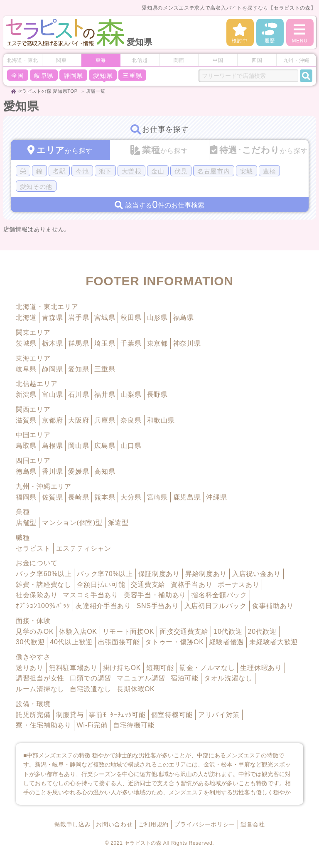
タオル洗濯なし (228, 678)
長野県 (157, 394)
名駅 (59, 171)
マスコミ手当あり (91, 595)
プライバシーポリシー (205, 824)
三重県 (132, 75)
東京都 (157, 343)
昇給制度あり (206, 574)
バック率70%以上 (105, 574)
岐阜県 (44, 75)
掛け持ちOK (122, 668)
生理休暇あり (261, 668)
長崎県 (79, 497)
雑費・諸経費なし (44, 585)
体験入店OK (78, 632)
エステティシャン (84, 548)
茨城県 (26, 343)
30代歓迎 (30, 642)
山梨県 (131, 394)
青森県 (52, 318)
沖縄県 (216, 497)
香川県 (52, 471)
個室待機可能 (172, 715)
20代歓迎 (262, 632)
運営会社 (253, 824)
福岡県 (26, 497)
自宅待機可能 (134, 725)
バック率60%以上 (44, 574)
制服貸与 (70, 715)
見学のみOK (35, 632)
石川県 (79, 394)
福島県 (184, 318)
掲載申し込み (72, 824)
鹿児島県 (187, 497)
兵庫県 (105, 420)
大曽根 (131, 171)
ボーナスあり (238, 585)
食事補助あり (273, 606)
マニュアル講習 (141, 678)
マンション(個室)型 (72, 523)
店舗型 (26, 523)
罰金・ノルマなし (207, 668)
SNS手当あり (158, 606)
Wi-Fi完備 (92, 725)
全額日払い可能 (101, 585)
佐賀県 (52, 497)
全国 (18, 75)
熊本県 (105, 497)
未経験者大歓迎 (274, 642)
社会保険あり (37, 595)
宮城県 (105, 318)
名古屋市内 (214, 171)
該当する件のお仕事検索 (159, 205)
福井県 (105, 394)
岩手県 (79, 318)
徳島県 (26, 471)
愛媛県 (79, 471)
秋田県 (131, 318)
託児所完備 (33, 715)
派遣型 (118, 523)
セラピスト (33, 548)
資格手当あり (191, 585)
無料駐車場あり (73, 668)
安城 (247, 171)
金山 (158, 171)
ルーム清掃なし (40, 689)
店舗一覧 (96, 91)
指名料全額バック (219, 595)
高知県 (105, 471)
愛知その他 (36, 187)
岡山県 (79, 446)
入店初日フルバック (216, 606)
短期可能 (160, 668)
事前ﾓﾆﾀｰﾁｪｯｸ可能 (117, 715)
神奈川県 (187, 343)
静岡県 (73, 75)
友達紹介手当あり (103, 606)
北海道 (26, 318)
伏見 (181, 171)
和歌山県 (161, 420)
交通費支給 (148, 585)
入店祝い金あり (256, 574)
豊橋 (269, 171)
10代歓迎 (228, 632)
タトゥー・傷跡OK (174, 642)
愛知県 (103, 75)
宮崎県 (157, 497)
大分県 (131, 497)
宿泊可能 (185, 678)
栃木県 (52, 343)
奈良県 (131, 420)
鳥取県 (26, 446)
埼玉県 (105, 343)
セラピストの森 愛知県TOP (48, 91)
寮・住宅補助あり (44, 725)
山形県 (157, 318)
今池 (82, 171)
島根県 (52, 446)
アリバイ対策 (219, 715)
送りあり (30, 668)
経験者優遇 (227, 642)
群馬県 (79, 343)
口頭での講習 (91, 678)
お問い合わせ (114, 824)
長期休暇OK (136, 689)
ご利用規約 (154, 824)
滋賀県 (26, 420)
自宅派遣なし (91, 689)
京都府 (52, 420)
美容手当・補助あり (155, 595)
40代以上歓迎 (71, 642)
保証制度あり (159, 574)
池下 (105, 171)
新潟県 (26, 394)
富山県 (52, 394)
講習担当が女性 (40, 678)
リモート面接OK (129, 632)
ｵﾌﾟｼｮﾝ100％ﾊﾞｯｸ (43, 606)
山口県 (131, 446)
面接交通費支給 (184, 632)
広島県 (105, 446)
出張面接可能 (119, 642)
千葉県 (131, 343)
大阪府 (79, 420)
